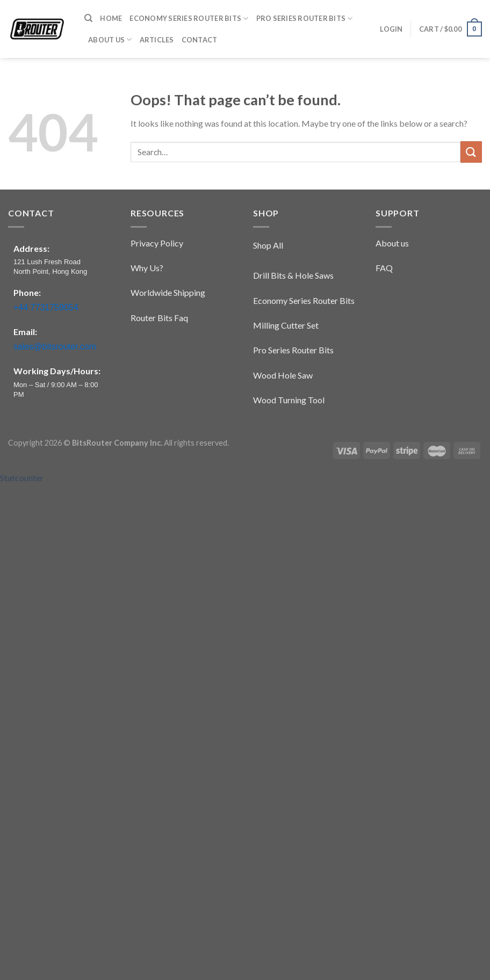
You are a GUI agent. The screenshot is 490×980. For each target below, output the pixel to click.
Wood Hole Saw (283, 375)
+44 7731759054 (46, 307)
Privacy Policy (157, 243)
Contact (200, 40)
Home (111, 18)
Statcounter (22, 478)
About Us (110, 39)
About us (392, 243)
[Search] (88, 18)
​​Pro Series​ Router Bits (305, 19)
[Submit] (471, 152)
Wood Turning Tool (289, 400)
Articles (157, 40)
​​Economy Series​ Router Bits (189, 19)
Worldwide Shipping (168, 292)
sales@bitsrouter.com (55, 347)
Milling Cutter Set (286, 325)
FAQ (384, 268)
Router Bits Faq (159, 318)
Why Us (145, 268)
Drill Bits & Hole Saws (293, 275)
